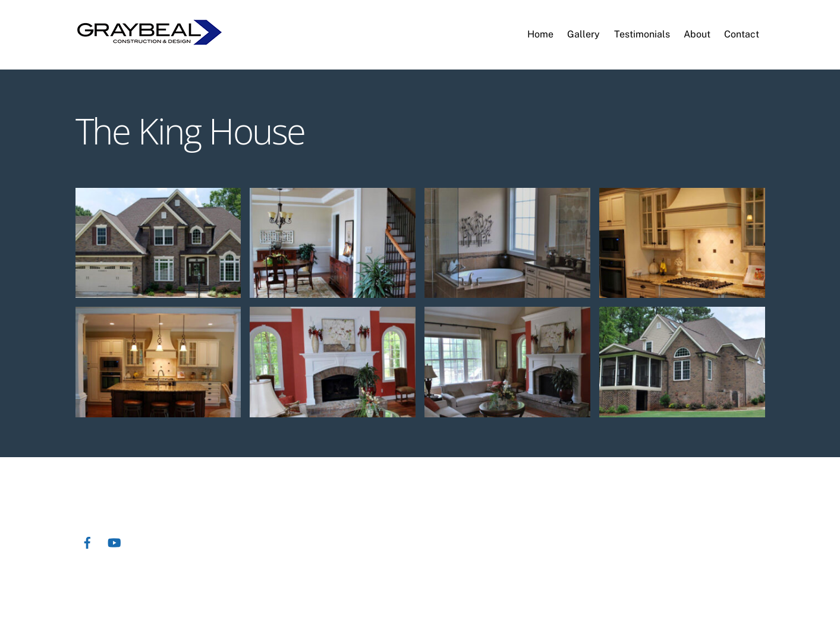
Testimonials (642, 34)
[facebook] (87, 541)
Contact (742, 34)
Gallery (583, 34)
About (697, 34)
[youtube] (114, 541)
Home (540, 34)
